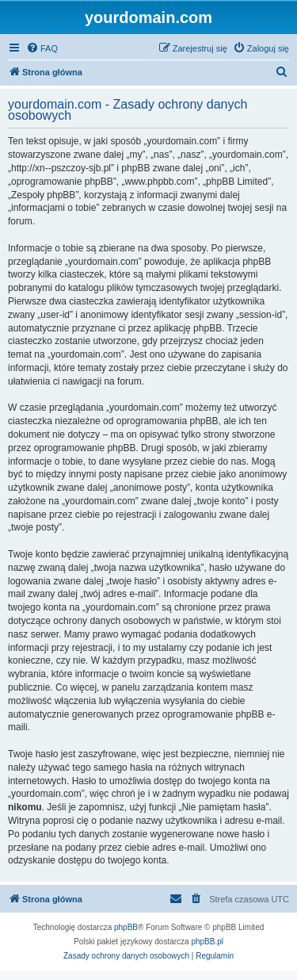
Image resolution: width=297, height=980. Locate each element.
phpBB (126, 927)
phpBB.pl (207, 942)
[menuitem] (42, 48)
